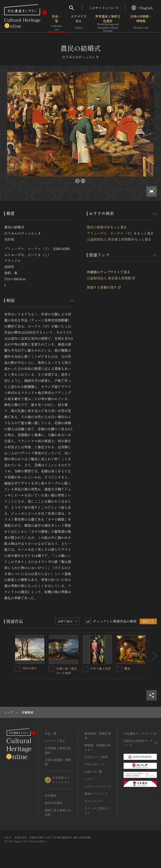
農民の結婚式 (97, 227)
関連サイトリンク (96, 794)
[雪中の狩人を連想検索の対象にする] (18, 669)
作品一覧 (57, 23)
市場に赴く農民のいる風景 (66, 671)
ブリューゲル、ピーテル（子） (28, 249)
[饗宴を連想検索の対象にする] (119, 669)
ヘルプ (89, 779)
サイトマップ (93, 801)
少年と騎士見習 (101, 668)
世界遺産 (51, 795)
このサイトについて (104, 8)
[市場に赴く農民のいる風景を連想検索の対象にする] (51, 669)
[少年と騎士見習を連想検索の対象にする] (86, 669)
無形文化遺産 (54, 803)
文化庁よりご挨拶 (96, 757)
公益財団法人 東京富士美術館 (109, 239)
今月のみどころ (95, 764)
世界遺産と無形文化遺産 (108, 23)
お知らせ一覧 (93, 772)
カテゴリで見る (79, 23)
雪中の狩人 (30, 668)
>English (142, 8)
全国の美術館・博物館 (141, 23)
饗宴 (127, 668)
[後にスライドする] (153, 656)
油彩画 (9, 239)
